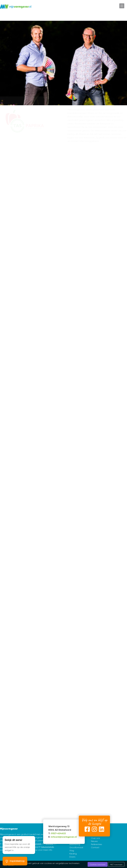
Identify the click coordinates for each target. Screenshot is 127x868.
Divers (72, 857)
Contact (95, 847)
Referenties (97, 844)
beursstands (48, 847)
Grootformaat (76, 847)
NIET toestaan (116, 864)
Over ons (95, 838)
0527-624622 (58, 833)
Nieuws (94, 841)
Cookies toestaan (98, 864)
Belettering (75, 844)
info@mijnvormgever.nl (64, 837)
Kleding (73, 854)
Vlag (72, 851)
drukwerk (37, 844)
